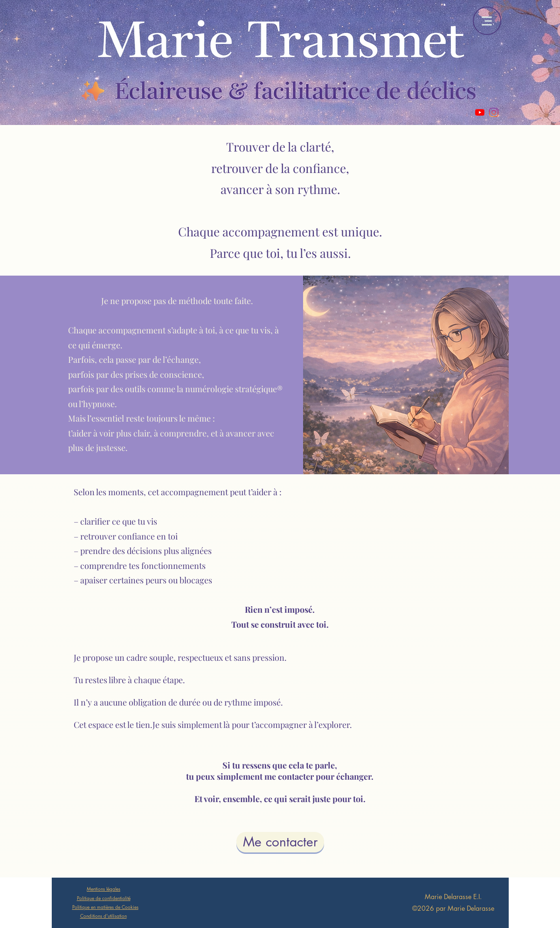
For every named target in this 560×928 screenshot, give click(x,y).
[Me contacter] (280, 842)
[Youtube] (480, 112)
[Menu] (487, 21)
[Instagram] (494, 112)
